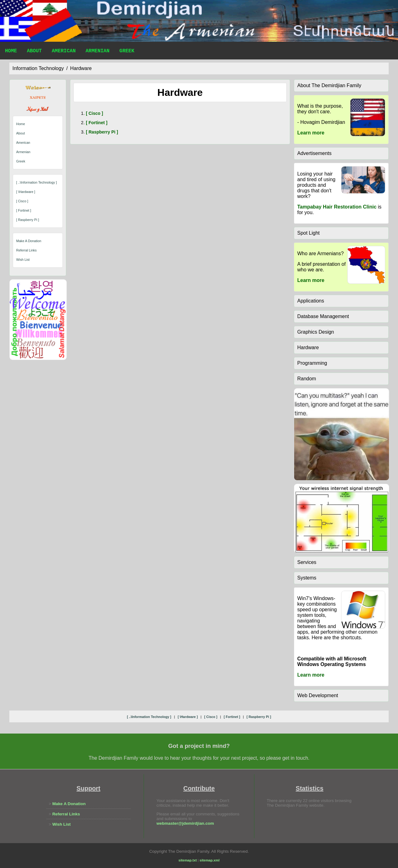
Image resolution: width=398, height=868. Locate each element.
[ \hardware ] (26, 192)
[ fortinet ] (24, 210)
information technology (38, 68)
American (64, 52)
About (34, 52)
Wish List (23, 260)
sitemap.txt (188, 860)
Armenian (97, 52)
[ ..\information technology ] (37, 182)
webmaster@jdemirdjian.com (185, 823)
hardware (81, 68)
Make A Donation (29, 241)
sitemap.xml (210, 860)
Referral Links (26, 250)
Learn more (311, 133)
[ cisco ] (22, 201)
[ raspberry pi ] (28, 220)
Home (11, 52)
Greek (127, 52)
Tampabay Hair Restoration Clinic (337, 207)
